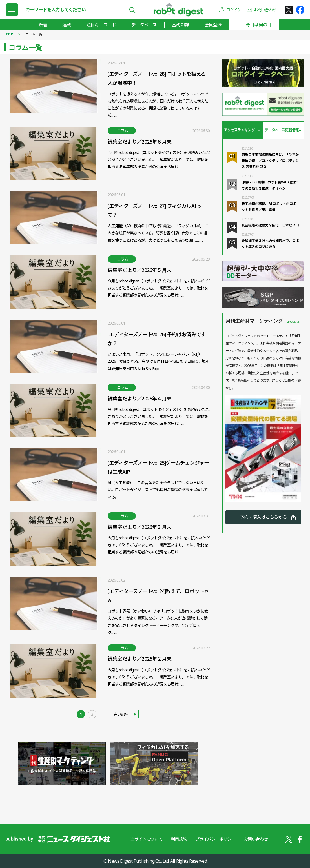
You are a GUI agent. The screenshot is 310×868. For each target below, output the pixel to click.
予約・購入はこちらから (263, 517)
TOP (9, 34)
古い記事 (121, 714)
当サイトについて (146, 839)
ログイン (234, 10)
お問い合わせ (265, 10)
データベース (144, 25)
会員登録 (213, 25)
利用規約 (179, 839)
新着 (43, 25)
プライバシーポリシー (215, 839)
